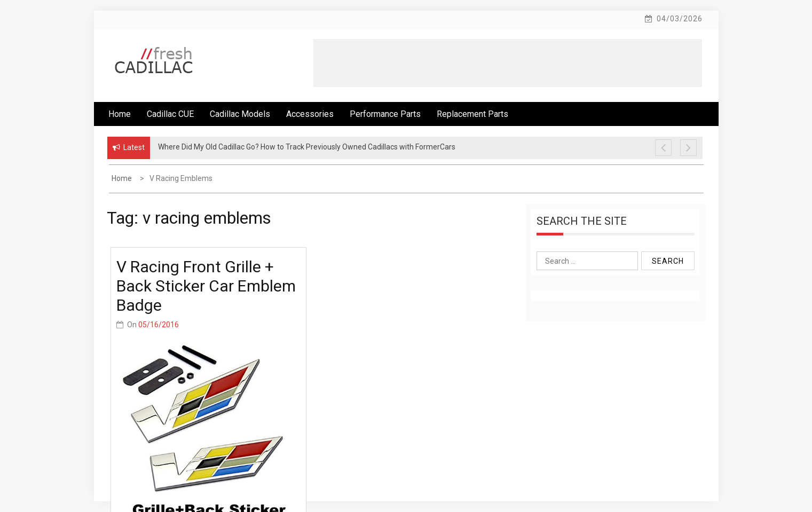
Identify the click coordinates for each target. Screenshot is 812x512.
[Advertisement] (508, 63)
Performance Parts (385, 114)
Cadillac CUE (170, 114)
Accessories (310, 114)
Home (120, 114)
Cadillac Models (240, 114)
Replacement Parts (472, 114)
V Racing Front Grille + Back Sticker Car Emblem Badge (206, 286)
